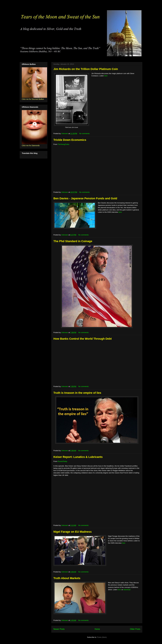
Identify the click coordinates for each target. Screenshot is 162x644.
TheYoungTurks (63, 144)
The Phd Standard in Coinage (73, 241)
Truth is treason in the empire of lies (77, 393)
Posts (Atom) (102, 637)
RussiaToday (62, 461)
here (106, 76)
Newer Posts (59, 629)
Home (97, 629)
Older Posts (135, 629)
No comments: (85, 134)
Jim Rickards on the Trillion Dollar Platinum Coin (86, 69)
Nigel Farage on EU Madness (73, 532)
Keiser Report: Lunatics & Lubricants (78, 457)
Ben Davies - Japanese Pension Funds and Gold (85, 198)
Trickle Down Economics (70, 140)
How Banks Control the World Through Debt (83, 339)
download (127, 590)
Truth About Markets (67, 578)
